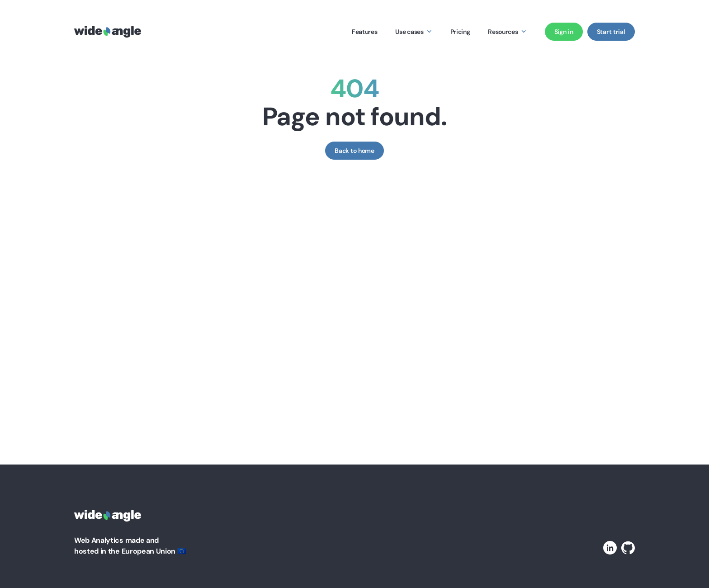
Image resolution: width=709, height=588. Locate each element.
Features (364, 32)
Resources (503, 32)
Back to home (354, 151)
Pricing (460, 32)
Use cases (409, 32)
